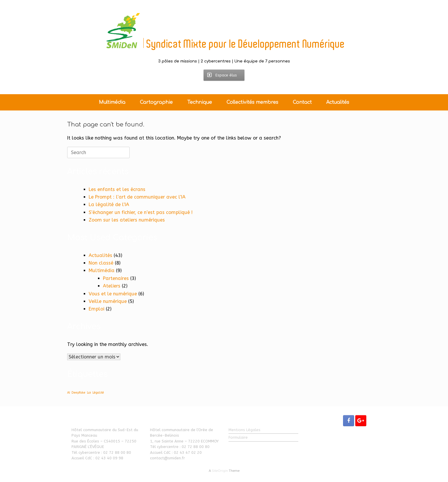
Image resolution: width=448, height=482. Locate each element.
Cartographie (156, 102)
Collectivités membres (252, 102)
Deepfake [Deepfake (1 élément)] (78, 393)
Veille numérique (108, 301)
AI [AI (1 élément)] (69, 393)
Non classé (101, 263)
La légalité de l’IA (109, 205)
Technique (200, 102)
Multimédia (112, 102)
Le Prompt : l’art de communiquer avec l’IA (137, 197)
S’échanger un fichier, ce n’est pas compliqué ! (141, 212)
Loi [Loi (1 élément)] (89, 393)
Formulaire (238, 437)
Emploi (97, 309)
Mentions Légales (244, 430)
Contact (302, 102)
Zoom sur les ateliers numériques (127, 220)
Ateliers (112, 286)
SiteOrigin (220, 471)
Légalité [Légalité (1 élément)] (98, 393)
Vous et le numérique (113, 294)
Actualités (338, 102)
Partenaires (116, 278)
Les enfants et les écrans (117, 189)
